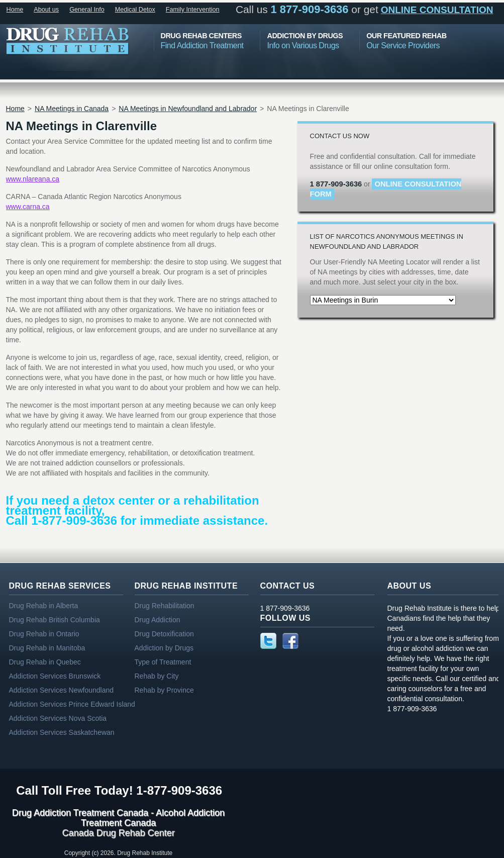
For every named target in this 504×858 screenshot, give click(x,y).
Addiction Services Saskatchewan (62, 732)
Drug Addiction (158, 620)
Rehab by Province (164, 690)
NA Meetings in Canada (72, 109)
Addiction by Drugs (164, 648)
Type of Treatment (163, 662)
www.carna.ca (28, 207)
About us (46, 10)
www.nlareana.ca (33, 179)
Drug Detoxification (164, 634)
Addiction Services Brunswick (55, 676)
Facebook (290, 641)
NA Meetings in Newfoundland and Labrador (188, 109)
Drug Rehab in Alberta (44, 606)
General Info (87, 10)
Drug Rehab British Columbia (55, 620)
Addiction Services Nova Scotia (58, 718)
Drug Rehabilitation (165, 606)
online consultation (437, 10)
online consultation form (386, 189)
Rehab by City (157, 676)
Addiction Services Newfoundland (62, 690)
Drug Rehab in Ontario (44, 634)
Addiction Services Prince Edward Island (72, 704)
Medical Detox (135, 10)
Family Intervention (193, 10)
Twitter (268, 641)
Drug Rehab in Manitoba (47, 648)
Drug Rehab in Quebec (45, 662)
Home (15, 10)
